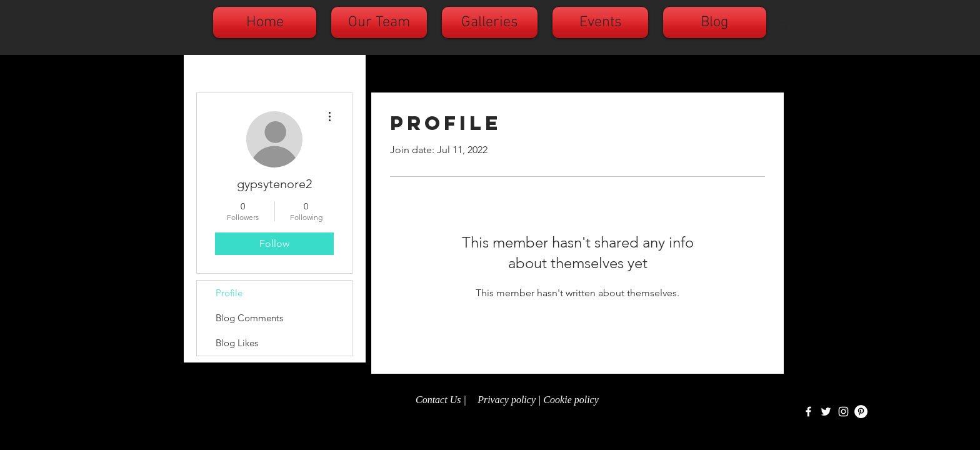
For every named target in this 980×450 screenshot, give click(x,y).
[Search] (783, 27)
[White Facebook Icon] (808, 412)
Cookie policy (572, 400)
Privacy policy (507, 400)
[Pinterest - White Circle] (861, 412)
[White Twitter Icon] (826, 412)
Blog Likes (237, 343)
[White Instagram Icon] (843, 412)
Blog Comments (249, 318)
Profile (229, 293)
